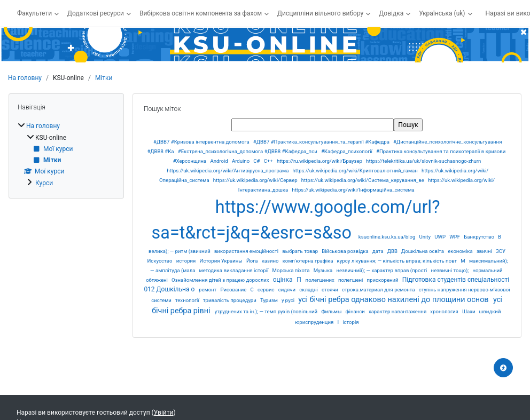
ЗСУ (501, 251)
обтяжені (157, 280)
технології (188, 300)
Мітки (104, 78)
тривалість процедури (230, 300)
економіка (461, 251)
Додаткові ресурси (96, 13)
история (187, 261)
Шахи (469, 311)
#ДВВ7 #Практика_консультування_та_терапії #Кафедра (322, 142)
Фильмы (332, 311)
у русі (289, 300)
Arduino (241, 161)
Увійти (164, 413)
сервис (267, 290)
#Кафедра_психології (347, 151)
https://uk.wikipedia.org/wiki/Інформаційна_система (353, 190)
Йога (253, 261)
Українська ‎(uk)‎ (442, 13)
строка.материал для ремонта (379, 290)
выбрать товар (301, 251)
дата (379, 251)
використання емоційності (247, 251)
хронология (445, 311)
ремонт (208, 290)
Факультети (34, 13)
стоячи (330, 290)
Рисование (234, 290)
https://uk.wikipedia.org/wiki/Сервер (256, 180)
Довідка (391, 13)
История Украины (222, 261)
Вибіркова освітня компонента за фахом (201, 13)
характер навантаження (398, 311)
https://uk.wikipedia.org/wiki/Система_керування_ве (363, 180)
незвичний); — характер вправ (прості (382, 270)
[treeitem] (66, 154)
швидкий (490, 311)
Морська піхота (292, 270)
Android (220, 161)
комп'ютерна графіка (309, 261)
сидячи (288, 290)
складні (309, 290)
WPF (455, 237)
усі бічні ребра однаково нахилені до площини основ (394, 300)
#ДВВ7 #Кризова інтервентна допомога (202, 142)
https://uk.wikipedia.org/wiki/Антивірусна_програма (228, 171)
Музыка (324, 270)
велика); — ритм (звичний (180, 251)
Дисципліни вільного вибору (320, 13)
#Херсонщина (190, 161)
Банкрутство (480, 237)
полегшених (321, 280)
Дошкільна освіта (423, 251)
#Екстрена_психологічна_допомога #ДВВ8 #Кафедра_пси (248, 151)
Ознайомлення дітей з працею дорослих (221, 280)
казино (271, 261)
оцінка (284, 280)
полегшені (351, 280)
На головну (25, 78)
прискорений (384, 280)
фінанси (356, 311)
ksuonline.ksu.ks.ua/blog (388, 237)
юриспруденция (315, 322)
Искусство (160, 261)
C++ (269, 161)
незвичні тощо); (451, 270)
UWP (441, 237)
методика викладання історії (235, 270)
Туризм (270, 300)
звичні (485, 251)
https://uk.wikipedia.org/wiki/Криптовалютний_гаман (356, 171)
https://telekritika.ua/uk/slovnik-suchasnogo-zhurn (423, 161)
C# (257, 161)
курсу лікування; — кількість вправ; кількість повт (398, 261)
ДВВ (393, 251)
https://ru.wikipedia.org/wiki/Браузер (320, 161)
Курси (44, 183)
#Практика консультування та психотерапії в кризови (441, 151)
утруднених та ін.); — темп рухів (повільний (267, 311)
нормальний (487, 270)
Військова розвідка (346, 251)
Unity (426, 237)
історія (350, 322)
